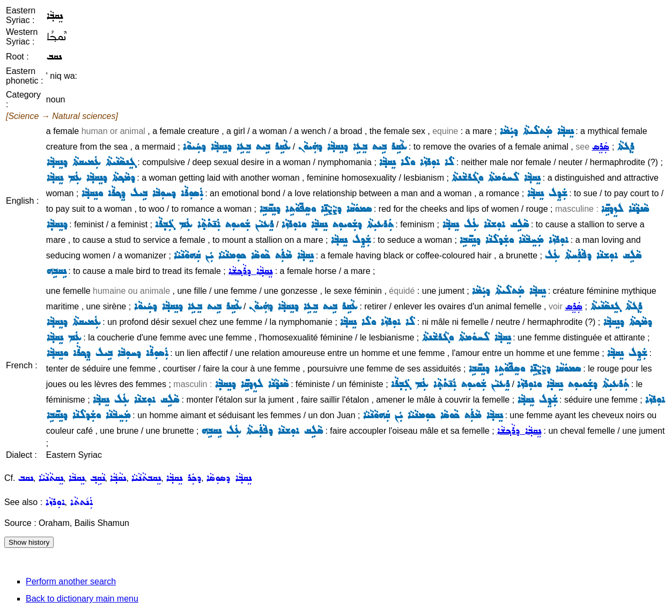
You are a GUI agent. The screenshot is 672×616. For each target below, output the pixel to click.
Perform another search (71, 581)
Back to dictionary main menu (82, 599)
